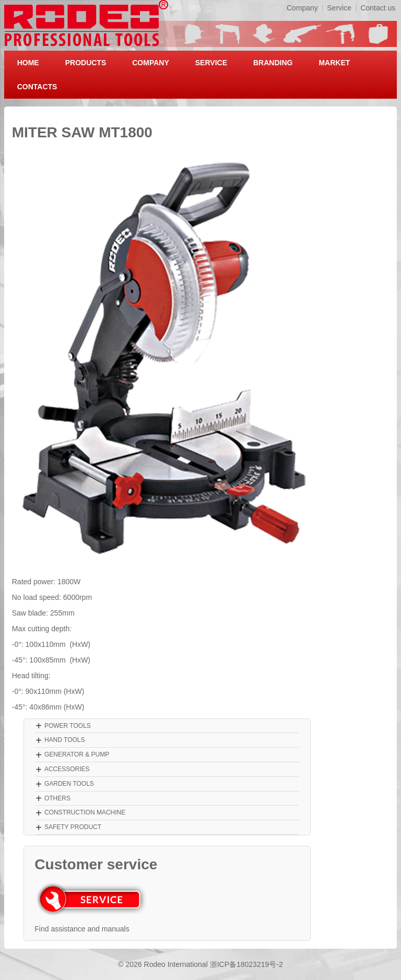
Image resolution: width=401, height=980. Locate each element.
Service (339, 8)
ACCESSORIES (67, 769)
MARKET (334, 63)
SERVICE (211, 63)
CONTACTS (37, 87)
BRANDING (273, 63)
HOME (28, 63)
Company (302, 8)
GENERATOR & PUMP (77, 754)
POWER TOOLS (68, 726)
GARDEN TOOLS (69, 784)
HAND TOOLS (65, 740)
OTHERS (57, 798)
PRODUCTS (86, 63)
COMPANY (151, 63)
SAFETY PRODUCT (73, 827)
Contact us (378, 8)
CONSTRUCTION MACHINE (85, 812)
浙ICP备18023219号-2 (246, 964)
